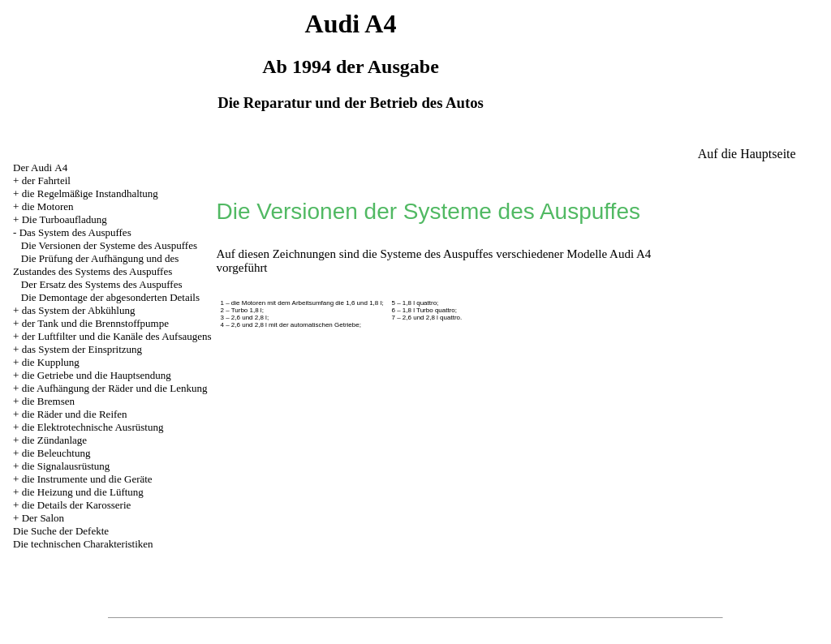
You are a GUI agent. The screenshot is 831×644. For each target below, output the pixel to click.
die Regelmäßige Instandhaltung (90, 193)
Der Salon (43, 518)
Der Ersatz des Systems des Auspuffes (102, 284)
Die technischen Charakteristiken (83, 544)
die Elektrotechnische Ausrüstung (93, 427)
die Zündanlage (55, 440)
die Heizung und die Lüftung (83, 492)
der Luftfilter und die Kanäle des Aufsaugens (117, 336)
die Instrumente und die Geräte (87, 479)
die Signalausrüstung (66, 466)
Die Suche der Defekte (61, 531)
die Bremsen (48, 401)
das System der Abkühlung (79, 310)
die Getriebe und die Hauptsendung (97, 375)
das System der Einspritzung (82, 349)
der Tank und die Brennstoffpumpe (95, 323)
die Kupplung (51, 362)
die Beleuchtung (56, 453)
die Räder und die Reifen (75, 414)
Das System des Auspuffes (75, 232)
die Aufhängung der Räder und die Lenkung (115, 388)
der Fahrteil (46, 180)
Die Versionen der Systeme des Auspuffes (109, 245)
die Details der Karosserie (77, 505)
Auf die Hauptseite (747, 154)
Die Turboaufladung (65, 219)
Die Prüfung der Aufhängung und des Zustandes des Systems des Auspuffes (96, 265)
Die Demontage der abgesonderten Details (110, 297)
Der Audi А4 (40, 167)
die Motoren (48, 206)
